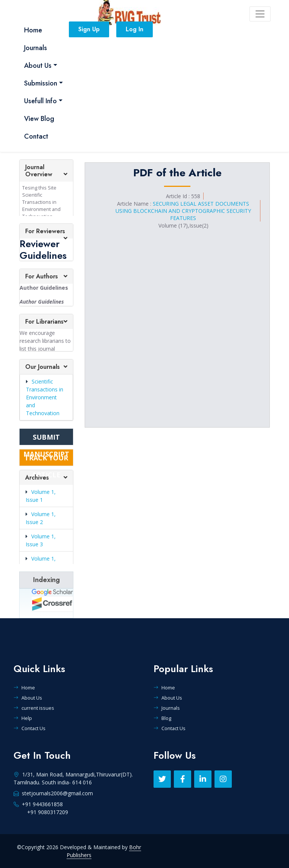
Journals (36, 48)
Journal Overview (39, 171)
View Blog (39, 119)
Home (33, 30)
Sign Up (89, 29)
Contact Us (30, 728)
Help (23, 718)
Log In (135, 29)
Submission (41, 83)
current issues (34, 708)
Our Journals (43, 367)
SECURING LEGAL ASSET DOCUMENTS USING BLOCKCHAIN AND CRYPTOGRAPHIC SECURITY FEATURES (183, 211)
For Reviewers (45, 231)
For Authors (42, 276)
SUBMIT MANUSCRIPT (46, 439)
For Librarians (44, 322)
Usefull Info (40, 101)
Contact (36, 136)
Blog (162, 718)
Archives (37, 478)
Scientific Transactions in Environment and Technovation (45, 397)
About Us (38, 66)
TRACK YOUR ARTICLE (46, 460)
